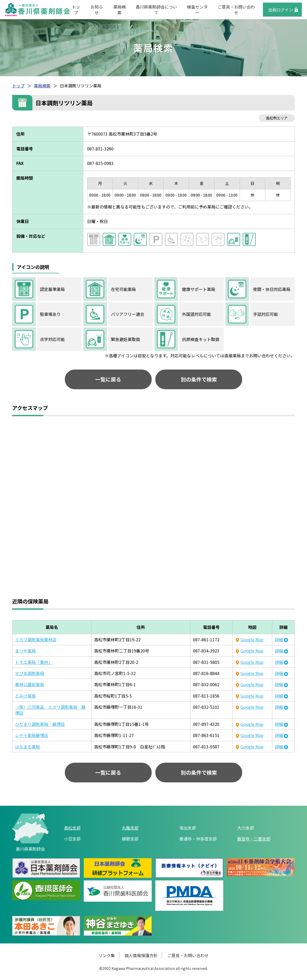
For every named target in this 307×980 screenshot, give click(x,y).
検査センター (197, 10)
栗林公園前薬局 (30, 685)
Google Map (252, 640)
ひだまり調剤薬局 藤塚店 (40, 724)
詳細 (279, 640)
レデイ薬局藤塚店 (32, 735)
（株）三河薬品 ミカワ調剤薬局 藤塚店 (50, 710)
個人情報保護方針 (141, 956)
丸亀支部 (130, 828)
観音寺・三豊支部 (254, 839)
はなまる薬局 (27, 747)
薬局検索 (120, 10)
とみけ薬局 (25, 696)
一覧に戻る (109, 379)
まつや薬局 (25, 651)
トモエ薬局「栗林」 (34, 662)
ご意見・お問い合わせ (236, 10)
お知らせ (97, 10)
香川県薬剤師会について (156, 10)
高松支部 (72, 828)
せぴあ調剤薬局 (30, 673)
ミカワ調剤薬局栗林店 (36, 640)
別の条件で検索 (198, 379)
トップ (76, 10)
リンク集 (107, 956)
